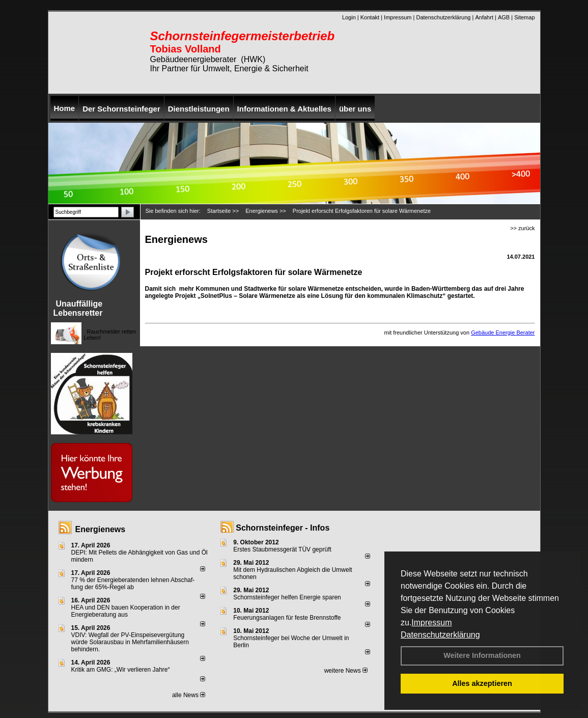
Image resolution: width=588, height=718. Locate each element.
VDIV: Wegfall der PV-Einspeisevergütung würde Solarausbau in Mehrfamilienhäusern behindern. (130, 642)
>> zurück (522, 228)
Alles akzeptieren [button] (482, 683)
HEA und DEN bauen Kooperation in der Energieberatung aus (126, 611)
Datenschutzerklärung (440, 635)
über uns (355, 109)
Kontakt (370, 17)
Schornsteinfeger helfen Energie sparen (287, 597)
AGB (504, 17)
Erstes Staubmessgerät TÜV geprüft (282, 549)
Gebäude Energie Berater (503, 333)
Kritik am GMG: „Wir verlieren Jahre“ (121, 670)
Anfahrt (484, 17)
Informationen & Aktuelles (284, 109)
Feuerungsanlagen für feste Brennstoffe (287, 618)
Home (65, 108)
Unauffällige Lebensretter (78, 308)
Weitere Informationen (482, 655)
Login (349, 17)
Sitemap (524, 17)
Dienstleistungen (199, 109)
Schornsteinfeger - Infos (283, 528)
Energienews (101, 529)
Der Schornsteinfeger (121, 109)
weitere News (346, 671)
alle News (189, 695)
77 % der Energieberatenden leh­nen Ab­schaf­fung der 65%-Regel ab (133, 584)
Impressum (431, 623)
